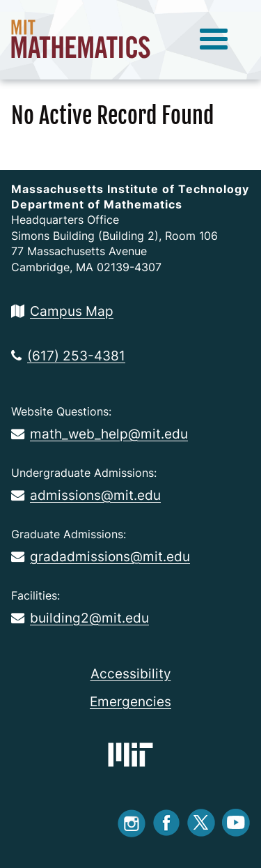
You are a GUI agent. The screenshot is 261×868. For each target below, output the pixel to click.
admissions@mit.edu (86, 495)
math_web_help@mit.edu (100, 434)
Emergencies (130, 701)
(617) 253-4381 (68, 356)
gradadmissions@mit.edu (101, 556)
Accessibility (131, 673)
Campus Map (62, 311)
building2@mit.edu (80, 618)
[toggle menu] (214, 40)
